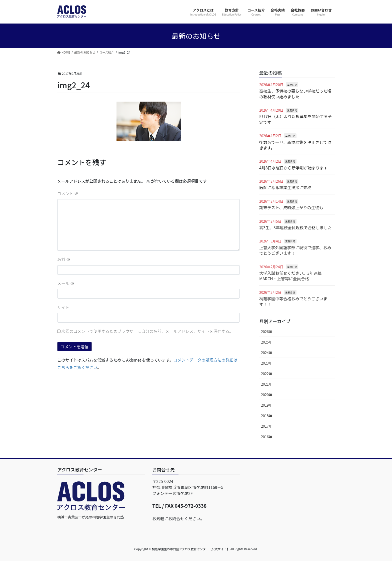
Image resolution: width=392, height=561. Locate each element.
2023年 (267, 363)
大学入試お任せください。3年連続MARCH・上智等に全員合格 (290, 276)
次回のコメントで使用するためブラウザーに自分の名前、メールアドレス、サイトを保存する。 (147, 331)
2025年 (267, 342)
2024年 (267, 353)
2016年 (267, 437)
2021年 (267, 384)
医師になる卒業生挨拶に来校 (285, 187)
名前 (64, 259)
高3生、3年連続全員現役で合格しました (295, 227)
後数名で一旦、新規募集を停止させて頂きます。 (295, 145)
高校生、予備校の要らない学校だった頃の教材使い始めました (295, 94)
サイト (63, 307)
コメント (68, 193)
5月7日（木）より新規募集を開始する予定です (295, 119)
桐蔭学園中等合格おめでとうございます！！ (293, 301)
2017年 (267, 426)
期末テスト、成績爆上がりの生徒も (291, 207)
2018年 (267, 416)
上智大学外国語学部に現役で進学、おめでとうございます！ (295, 250)
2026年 (267, 332)
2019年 (267, 405)
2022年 (267, 374)
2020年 (267, 395)
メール (66, 283)
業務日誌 (292, 85)
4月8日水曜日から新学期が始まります (293, 168)
